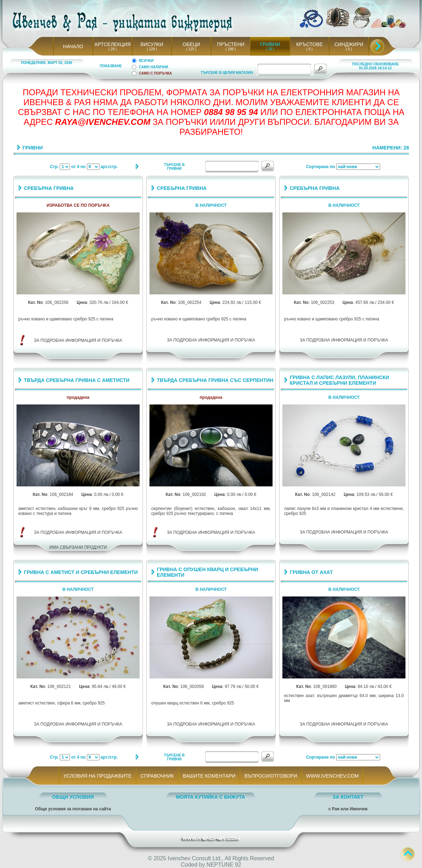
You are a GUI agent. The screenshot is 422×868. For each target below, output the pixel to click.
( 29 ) (113, 49)
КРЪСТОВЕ (309, 44)
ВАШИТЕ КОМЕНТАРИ (209, 776)
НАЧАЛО (73, 46)
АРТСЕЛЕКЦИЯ (112, 44)
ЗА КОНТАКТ (348, 797)
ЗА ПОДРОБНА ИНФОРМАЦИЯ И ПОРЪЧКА (78, 340)
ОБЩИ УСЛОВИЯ (73, 797)
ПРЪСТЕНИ (231, 44)
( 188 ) (231, 49)
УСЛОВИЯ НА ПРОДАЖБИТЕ (98, 776)
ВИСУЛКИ (152, 44)
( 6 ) (309, 49)
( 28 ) (270, 49)
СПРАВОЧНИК (157, 776)
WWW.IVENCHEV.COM (333, 776)
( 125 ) (191, 49)
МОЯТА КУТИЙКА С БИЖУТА (210, 797)
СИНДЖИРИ (349, 44)
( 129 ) (152, 49)
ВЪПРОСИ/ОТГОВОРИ (271, 776)
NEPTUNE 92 (224, 865)
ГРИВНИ (270, 44)
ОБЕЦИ (191, 44)
